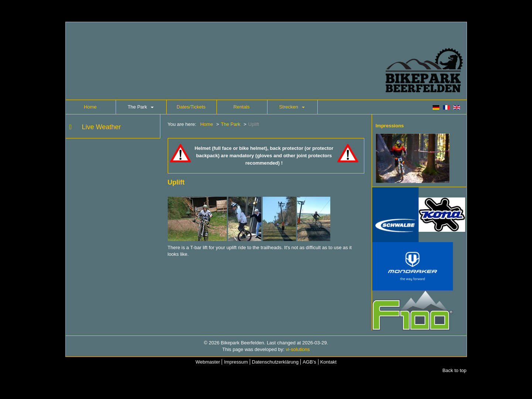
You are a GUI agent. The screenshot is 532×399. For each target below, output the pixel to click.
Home (90, 107)
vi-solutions (298, 349)
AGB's (309, 362)
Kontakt (328, 362)
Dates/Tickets (191, 107)
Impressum (236, 362)
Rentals (242, 107)
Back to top (454, 370)
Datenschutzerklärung (275, 362)
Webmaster (208, 362)
